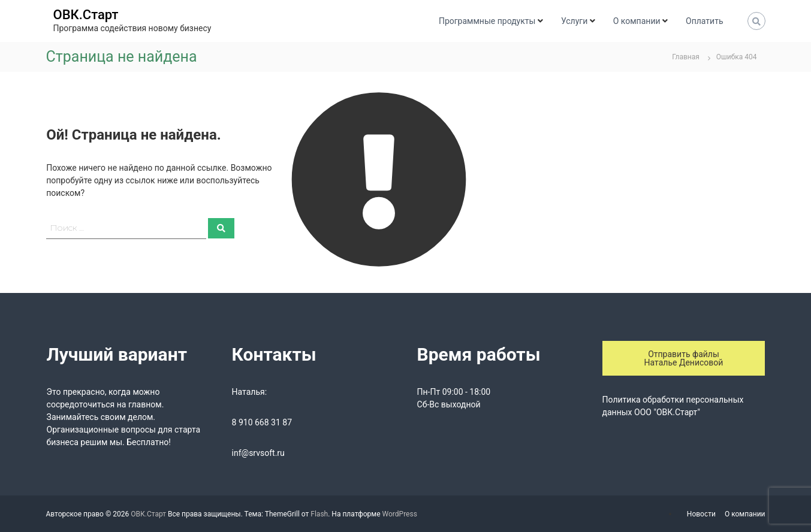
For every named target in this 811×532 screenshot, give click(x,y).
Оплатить (704, 21)
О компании (637, 21)
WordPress (400, 514)
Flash (319, 514)
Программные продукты (487, 21)
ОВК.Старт (86, 15)
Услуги (574, 21)
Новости (701, 514)
